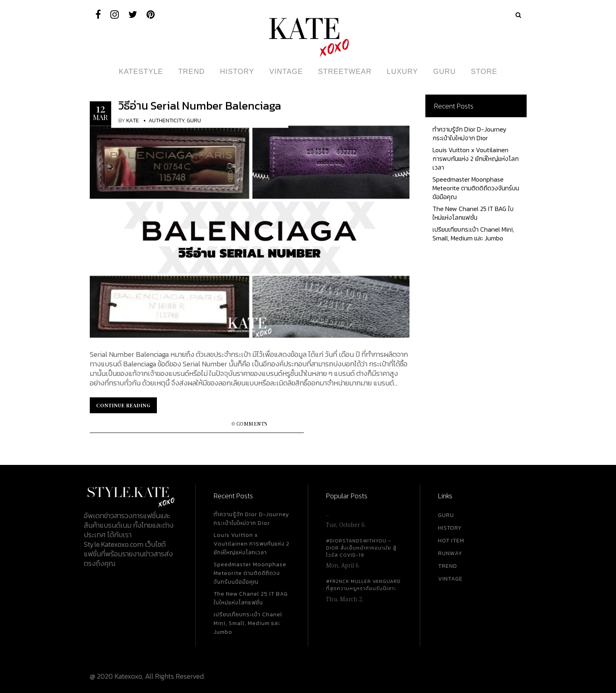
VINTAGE (450, 579)
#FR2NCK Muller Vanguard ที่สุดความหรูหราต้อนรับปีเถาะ (363, 585)
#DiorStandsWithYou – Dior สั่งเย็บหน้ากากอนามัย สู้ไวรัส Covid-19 (361, 548)
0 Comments (250, 424)
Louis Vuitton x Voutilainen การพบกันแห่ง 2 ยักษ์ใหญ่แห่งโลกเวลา (476, 159)
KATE (133, 121)
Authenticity (166, 121)
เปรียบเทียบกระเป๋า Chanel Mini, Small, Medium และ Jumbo (473, 234)
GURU (446, 515)
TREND (448, 566)
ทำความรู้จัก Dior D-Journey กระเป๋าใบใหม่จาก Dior (469, 134)
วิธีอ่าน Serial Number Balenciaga (200, 106)
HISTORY (450, 528)
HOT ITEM (451, 541)
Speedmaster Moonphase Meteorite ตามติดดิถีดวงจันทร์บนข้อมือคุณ (476, 188)
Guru (194, 121)
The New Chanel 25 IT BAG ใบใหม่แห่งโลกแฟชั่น (473, 213)
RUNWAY (450, 553)
